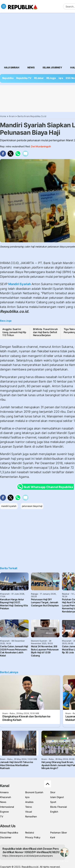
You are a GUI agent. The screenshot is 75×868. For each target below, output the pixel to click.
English (54, 812)
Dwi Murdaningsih (41, 146)
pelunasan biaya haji (32, 506)
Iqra (27, 797)
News (31, 67)
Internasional (7, 807)
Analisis (29, 802)
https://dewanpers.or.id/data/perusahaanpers (28, 856)
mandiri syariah (9, 506)
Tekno (29, 807)
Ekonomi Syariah (34, 792)
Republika (8, 78)
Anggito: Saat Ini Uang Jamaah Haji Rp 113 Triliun (14, 332)
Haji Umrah (12, 67)
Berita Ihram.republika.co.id (32, 116)
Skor (53, 792)
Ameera (4, 792)
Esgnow (4, 812)
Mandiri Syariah (19, 284)
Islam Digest (57, 797)
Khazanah (5, 797)
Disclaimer (6, 837)
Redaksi (30, 833)
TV (2, 816)
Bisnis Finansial (58, 807)
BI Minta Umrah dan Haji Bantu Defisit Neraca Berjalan (45, 332)
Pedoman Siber (58, 833)
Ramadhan (31, 816)
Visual (29, 812)
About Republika (9, 833)
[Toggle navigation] (4, 6)
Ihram (12, 116)
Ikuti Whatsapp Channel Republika (46, 487)
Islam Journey (52, 67)
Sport (53, 802)
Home (3, 116)
